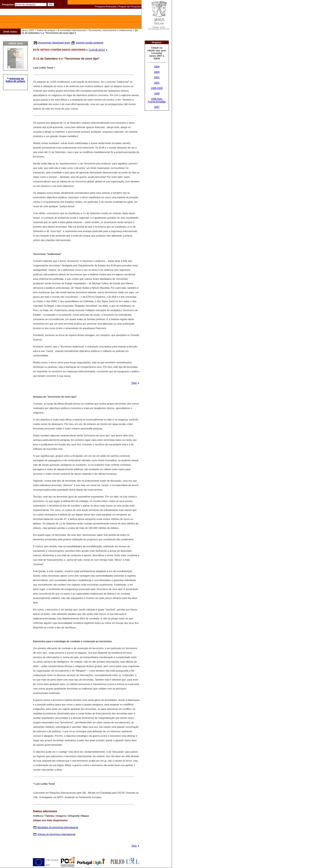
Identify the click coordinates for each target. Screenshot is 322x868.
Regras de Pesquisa (130, 6)
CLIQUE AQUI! (97, 50)
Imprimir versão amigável (90, 43)
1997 (157, 107)
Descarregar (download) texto (54, 43)
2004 (157, 67)
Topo (134, 383)
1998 (157, 93)
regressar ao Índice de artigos (15, 80)
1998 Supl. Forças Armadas (157, 100)
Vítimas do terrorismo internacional (56, 834)
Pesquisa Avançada (106, 6)
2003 (157, 72)
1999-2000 (157, 88)
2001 (157, 83)
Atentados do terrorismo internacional (58, 827)
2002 (157, 77)
